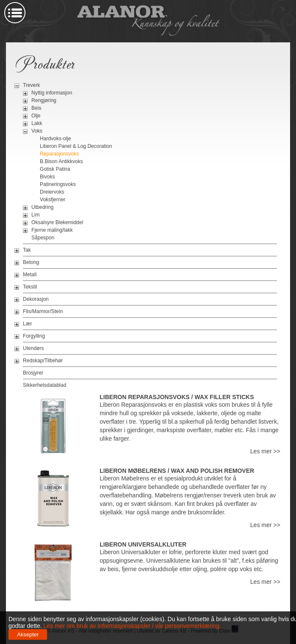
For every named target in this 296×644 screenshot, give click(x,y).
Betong (31, 262)
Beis (36, 108)
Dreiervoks (52, 192)
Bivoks (47, 177)
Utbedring (42, 207)
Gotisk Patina (55, 169)
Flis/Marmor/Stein (43, 311)
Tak (27, 250)
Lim (35, 215)
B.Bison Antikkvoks (61, 161)
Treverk (31, 85)
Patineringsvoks (58, 184)
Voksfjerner (53, 200)
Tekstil (30, 287)
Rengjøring (44, 100)
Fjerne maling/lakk (52, 230)
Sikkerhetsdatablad (45, 385)
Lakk (37, 123)
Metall (30, 275)
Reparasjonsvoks (59, 154)
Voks (37, 131)
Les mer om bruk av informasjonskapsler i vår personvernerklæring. (132, 626)
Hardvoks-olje (55, 139)
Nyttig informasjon (52, 93)
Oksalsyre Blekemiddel (57, 222)
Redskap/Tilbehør (43, 361)
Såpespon (43, 238)
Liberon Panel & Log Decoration (76, 146)
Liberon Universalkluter (143, 544)
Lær (27, 324)
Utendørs (33, 348)
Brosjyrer (33, 373)
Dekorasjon (36, 299)
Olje (36, 116)
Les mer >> (265, 451)
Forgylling (34, 336)
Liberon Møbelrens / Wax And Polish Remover (177, 471)
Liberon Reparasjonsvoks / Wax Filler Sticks (177, 397)
